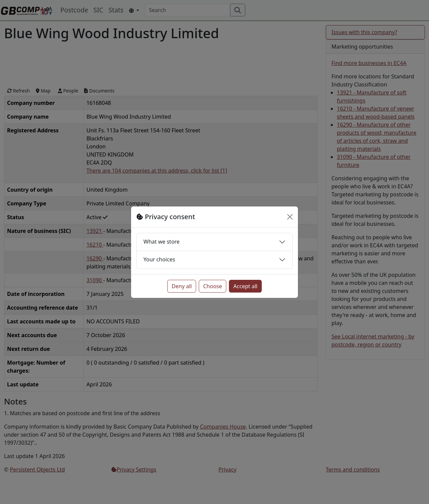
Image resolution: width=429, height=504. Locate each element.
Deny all (182, 286)
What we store (162, 242)
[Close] (290, 217)
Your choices (159, 259)
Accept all (245, 286)
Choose (212, 286)
